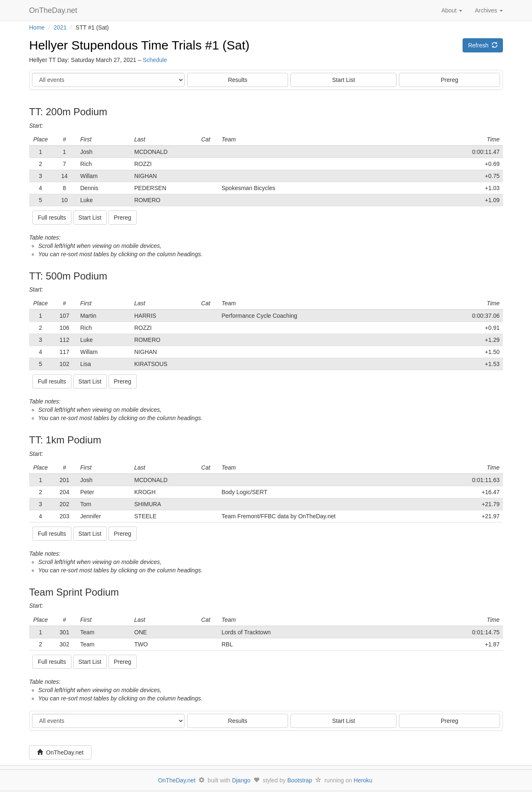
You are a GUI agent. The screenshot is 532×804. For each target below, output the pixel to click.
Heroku (363, 780)
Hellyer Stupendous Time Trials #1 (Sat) (139, 45)
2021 (60, 27)
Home (37, 27)
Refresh (483, 45)
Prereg (450, 80)
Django (241, 780)
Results (238, 80)
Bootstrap (300, 780)
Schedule (155, 60)
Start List (344, 80)
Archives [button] (489, 10)
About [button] (452, 10)
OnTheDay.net (54, 10)
